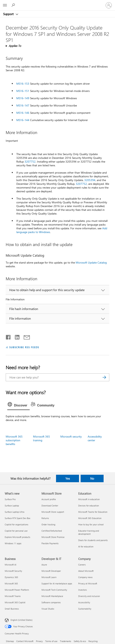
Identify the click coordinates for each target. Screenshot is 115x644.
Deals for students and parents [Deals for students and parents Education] (93, 540)
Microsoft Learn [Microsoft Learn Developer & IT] (49, 577)
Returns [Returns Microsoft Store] (45, 518)
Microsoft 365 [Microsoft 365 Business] (11, 583)
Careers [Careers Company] (82, 565)
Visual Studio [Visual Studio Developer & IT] (48, 609)
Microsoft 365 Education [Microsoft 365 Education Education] (90, 518)
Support (9, 14)
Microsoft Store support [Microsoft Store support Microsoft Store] (53, 512)
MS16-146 (23, 113)
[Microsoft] (57, 3)
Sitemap (10, 641)
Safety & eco (80, 641)
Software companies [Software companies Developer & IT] (51, 602)
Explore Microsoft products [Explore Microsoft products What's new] (17, 537)
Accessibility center (95, 438)
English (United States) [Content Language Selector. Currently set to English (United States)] (22, 620)
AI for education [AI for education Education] (86, 546)
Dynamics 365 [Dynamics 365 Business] (11, 577)
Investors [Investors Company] (83, 590)
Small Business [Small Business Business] (12, 609)
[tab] (18, 405)
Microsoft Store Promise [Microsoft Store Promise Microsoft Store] (53, 537)
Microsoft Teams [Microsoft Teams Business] (13, 596)
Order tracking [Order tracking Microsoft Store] (48, 524)
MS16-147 (23, 105)
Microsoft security (71, 436)
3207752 (30, 161)
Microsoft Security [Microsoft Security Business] (13, 571)
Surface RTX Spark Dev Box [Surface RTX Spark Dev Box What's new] (17, 518)
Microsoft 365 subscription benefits (14, 440)
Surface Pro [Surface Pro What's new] (10, 499)
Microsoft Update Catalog (91, 262)
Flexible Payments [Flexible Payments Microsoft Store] (50, 543)
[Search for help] (14, 5)
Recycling (93, 641)
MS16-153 (23, 84)
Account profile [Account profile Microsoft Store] (49, 499)
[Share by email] (25, 336)
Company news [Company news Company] (85, 577)
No (92, 478)
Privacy (39, 641)
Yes (68, 478)
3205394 (90, 180)
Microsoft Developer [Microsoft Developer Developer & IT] (51, 571)
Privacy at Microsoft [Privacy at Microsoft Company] (88, 583)
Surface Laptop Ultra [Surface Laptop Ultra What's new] (15, 512)
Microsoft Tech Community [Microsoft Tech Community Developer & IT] (54, 590)
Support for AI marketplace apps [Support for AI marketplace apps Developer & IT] (57, 583)
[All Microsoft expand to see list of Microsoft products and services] (5, 5)
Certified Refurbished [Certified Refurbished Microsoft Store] (52, 531)
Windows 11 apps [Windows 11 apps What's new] (13, 543)
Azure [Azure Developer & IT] (44, 565)
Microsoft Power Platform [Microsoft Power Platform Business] (17, 590)
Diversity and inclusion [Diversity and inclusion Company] (89, 596)
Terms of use (51, 641)
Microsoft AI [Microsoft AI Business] (11, 565)
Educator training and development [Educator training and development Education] (89, 532)
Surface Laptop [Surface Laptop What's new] (12, 506)
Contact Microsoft (25, 641)
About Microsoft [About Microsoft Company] (86, 571)
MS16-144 (23, 120)
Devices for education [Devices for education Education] (89, 506)
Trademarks (66, 641)
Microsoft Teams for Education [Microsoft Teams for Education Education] (93, 512)
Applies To (15, 46)
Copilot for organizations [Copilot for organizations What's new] (17, 524)
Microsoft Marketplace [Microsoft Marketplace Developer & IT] (52, 596)
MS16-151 (23, 91)
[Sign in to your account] (109, 5)
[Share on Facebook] (8, 336)
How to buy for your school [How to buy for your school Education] (91, 524)
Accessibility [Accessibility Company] (84, 602)
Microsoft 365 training (41, 438)
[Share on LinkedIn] (16, 336)
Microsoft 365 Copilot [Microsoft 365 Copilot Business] (15, 602)
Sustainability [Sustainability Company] (85, 609)
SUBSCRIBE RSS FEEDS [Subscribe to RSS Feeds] (24, 347)
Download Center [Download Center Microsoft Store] (50, 506)
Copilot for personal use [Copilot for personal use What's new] (16, 531)
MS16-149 (23, 98)
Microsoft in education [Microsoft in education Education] (89, 499)
